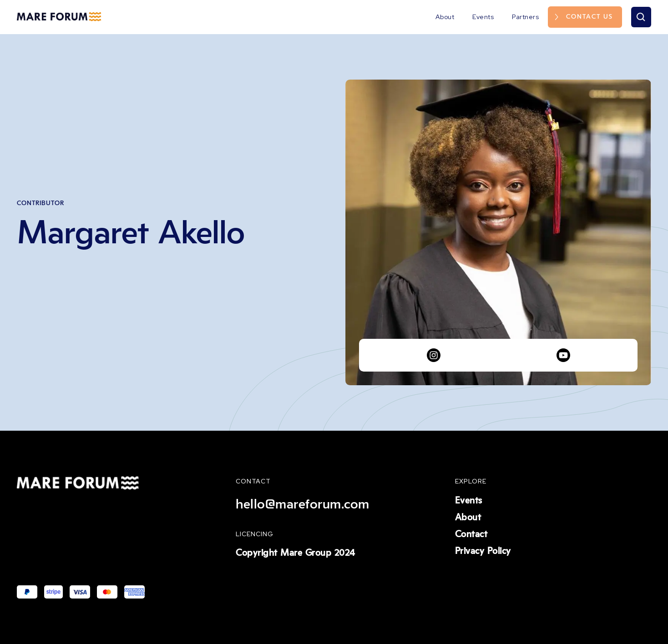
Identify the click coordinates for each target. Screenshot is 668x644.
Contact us (590, 17)
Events (483, 17)
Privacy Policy (483, 551)
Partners (525, 17)
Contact (471, 534)
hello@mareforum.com (303, 504)
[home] (59, 17)
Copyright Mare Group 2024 (296, 553)
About (445, 17)
